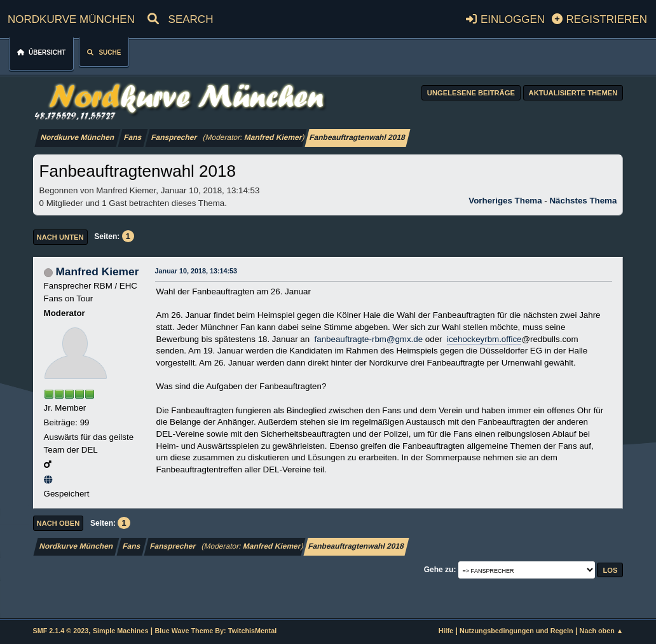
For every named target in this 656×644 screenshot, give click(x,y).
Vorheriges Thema (505, 201)
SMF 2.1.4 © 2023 (61, 631)
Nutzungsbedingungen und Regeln (516, 631)
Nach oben (58, 523)
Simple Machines (120, 631)
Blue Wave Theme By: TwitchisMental (215, 631)
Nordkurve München (71, 17)
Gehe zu (439, 570)
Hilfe (446, 631)
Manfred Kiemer (273, 137)
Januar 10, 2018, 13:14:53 (196, 271)
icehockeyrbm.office (484, 339)
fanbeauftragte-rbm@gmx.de (369, 339)
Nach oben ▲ (602, 631)
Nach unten (60, 237)
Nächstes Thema (583, 201)
